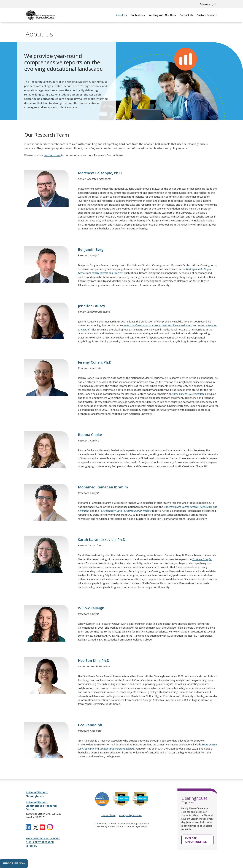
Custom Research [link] (207, 15)
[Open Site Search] (214, 4)
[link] (41, 15)
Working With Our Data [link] (162, 15)
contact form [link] (52, 155)
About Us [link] (121, 15)
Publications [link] (138, 15)
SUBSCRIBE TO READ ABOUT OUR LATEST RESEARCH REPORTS (43, 842)
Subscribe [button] (205, 4)
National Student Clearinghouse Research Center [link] (41, 806)
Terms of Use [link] (108, 815)
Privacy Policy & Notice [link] (130, 815)
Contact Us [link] (186, 15)
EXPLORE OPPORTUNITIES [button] (196, 840)
